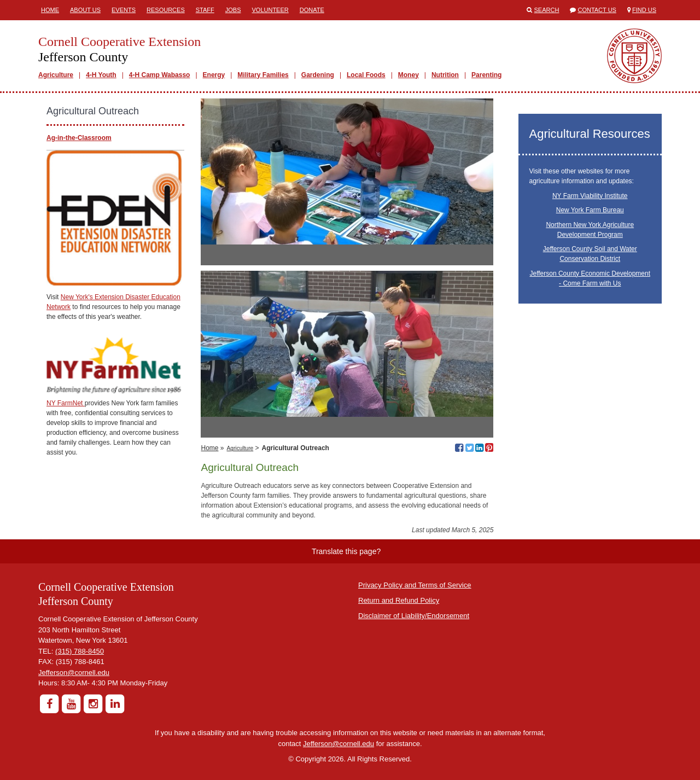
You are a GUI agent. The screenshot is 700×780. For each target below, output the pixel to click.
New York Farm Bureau (590, 210)
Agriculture (56, 75)
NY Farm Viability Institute (590, 196)
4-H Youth (101, 75)
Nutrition (445, 75)
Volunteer (270, 10)
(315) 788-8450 (80, 651)
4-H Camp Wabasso (160, 75)
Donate (312, 10)
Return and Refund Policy (399, 600)
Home (50, 10)
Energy (214, 75)
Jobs (233, 10)
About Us (85, 10)
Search (547, 10)
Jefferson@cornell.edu (74, 673)
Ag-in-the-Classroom (79, 138)
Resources (166, 10)
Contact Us (597, 10)
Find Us (644, 10)
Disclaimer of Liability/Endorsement (414, 616)
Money (409, 75)
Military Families (263, 75)
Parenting (486, 75)
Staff (205, 10)
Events (124, 10)
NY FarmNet (66, 403)
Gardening (318, 75)
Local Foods (366, 75)
